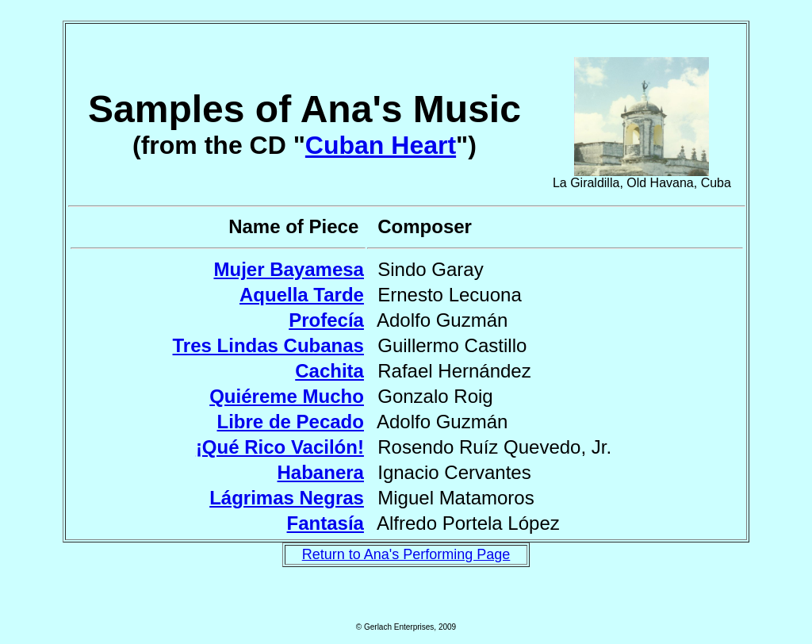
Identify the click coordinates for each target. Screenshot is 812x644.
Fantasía (326, 523)
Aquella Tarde (302, 295)
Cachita (329, 371)
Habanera (321, 472)
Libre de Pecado (291, 422)
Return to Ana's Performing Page (406, 554)
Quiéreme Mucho (287, 396)
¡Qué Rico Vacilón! (280, 447)
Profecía (326, 320)
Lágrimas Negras (287, 498)
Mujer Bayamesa (288, 269)
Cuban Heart (381, 145)
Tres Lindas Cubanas (268, 345)
